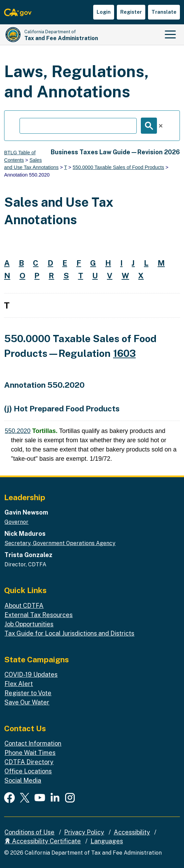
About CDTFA (24, 606)
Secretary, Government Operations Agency (60, 543)
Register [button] (131, 12)
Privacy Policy (84, 832)
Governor (16, 522)
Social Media (23, 780)
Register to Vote (28, 693)
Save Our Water (27, 702)
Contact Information (33, 743)
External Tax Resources (39, 615)
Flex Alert (19, 684)
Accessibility (132, 832)
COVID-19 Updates (31, 674)
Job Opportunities (29, 624)
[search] (78, 126)
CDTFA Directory (29, 762)
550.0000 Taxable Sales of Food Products (118, 167)
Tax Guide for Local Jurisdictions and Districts (69, 633)
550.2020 (18, 431)
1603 (124, 353)
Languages (107, 841)
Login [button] (104, 12)
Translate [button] (164, 12)
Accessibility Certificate (43, 841)
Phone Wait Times (30, 753)
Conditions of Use (29, 832)
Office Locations (28, 771)
